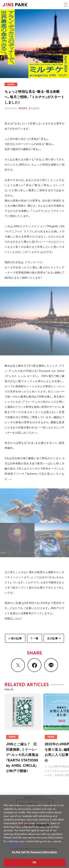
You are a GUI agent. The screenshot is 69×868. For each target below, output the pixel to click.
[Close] (65, 804)
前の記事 (16, 639)
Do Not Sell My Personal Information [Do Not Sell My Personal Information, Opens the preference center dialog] (35, 856)
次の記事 (52, 639)
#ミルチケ (34, 109)
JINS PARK (15, 5)
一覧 (36, 639)
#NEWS (23, 109)
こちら (16, 621)
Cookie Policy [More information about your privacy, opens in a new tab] (13, 849)
